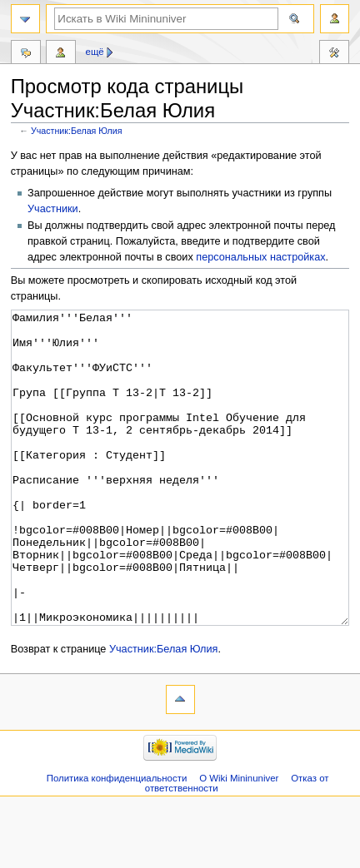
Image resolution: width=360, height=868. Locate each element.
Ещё (95, 52)
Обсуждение (26, 54)
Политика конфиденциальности (117, 841)
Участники (53, 209)
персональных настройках (260, 257)
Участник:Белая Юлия (77, 131)
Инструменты (334, 54)
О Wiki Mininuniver (239, 841)
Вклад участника (61, 54)
